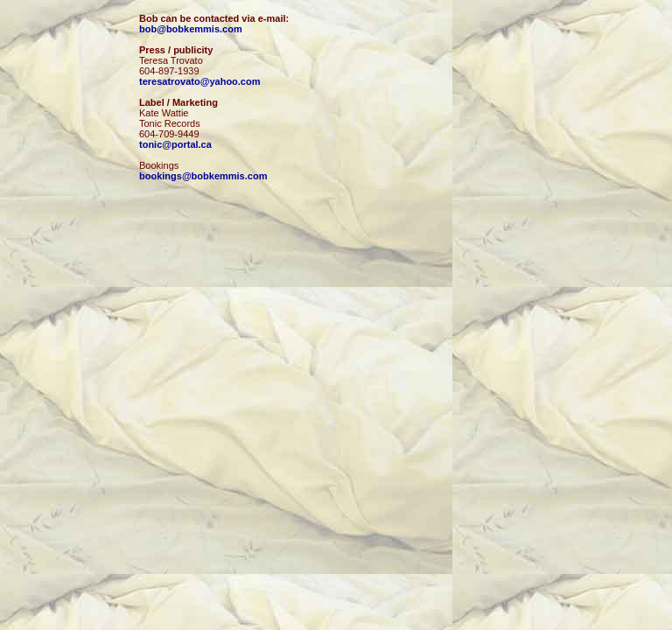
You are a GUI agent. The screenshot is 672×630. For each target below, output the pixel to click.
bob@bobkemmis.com (191, 29)
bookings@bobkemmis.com (203, 176)
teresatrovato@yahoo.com (200, 81)
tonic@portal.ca (175, 144)
